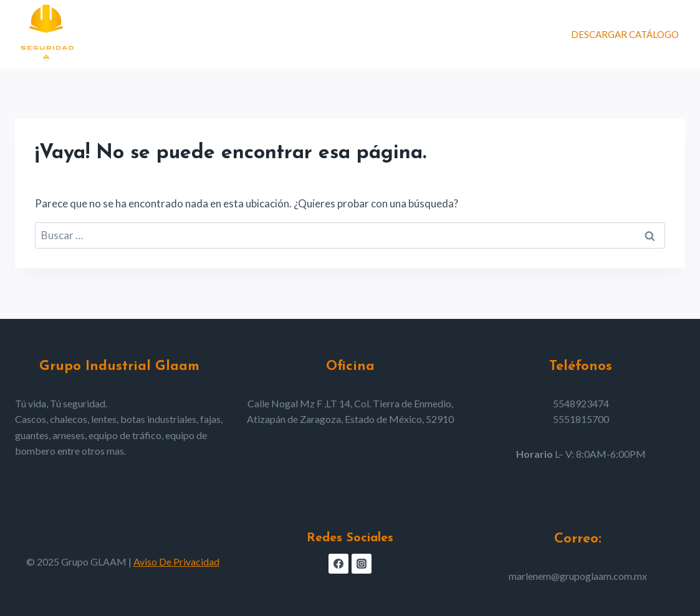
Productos (354, 34)
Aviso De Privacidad (176, 562)
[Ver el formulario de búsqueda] (548, 34)
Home (295, 34)
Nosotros (426, 34)
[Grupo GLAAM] (46, 34)
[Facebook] (338, 564)
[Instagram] (362, 564)
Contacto (496, 34)
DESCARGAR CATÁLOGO (625, 34)
